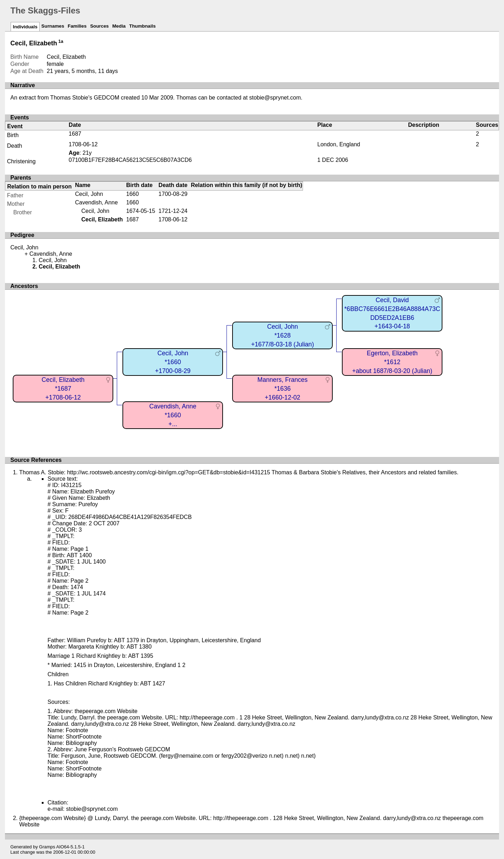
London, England (339, 144)
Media (119, 26)
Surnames (53, 26)
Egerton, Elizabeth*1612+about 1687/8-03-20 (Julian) (392, 362)
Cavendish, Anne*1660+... (173, 415)
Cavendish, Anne (96, 202)
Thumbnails (142, 26)
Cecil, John (89, 194)
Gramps (47, 847)
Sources (100, 26)
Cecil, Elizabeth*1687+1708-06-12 (63, 388)
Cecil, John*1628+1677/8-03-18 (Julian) (282, 335)
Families (77, 26)
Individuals (25, 27)
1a (61, 41)
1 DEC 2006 (333, 160)
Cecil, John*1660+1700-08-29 (173, 362)
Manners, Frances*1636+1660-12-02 (282, 388)
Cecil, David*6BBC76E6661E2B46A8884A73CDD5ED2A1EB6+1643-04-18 (392, 313)
